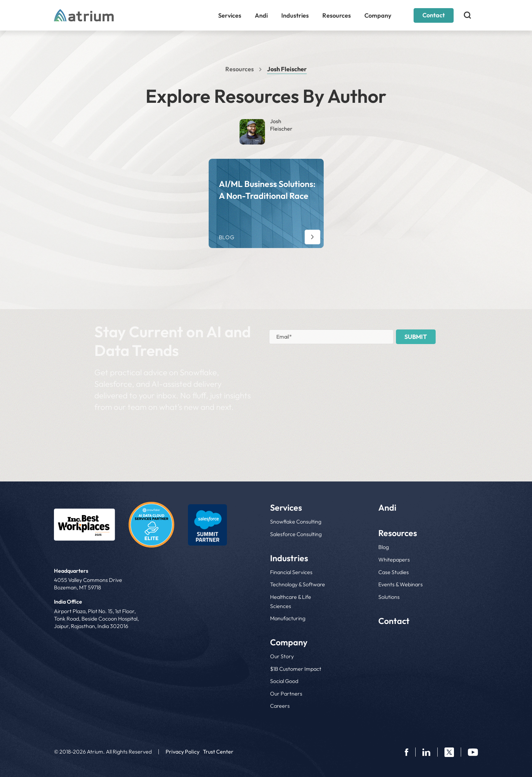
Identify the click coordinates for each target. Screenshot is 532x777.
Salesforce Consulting (296, 534)
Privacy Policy (183, 752)
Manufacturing (288, 618)
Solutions (389, 597)
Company (378, 15)
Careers (280, 706)
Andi (261, 15)
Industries (295, 15)
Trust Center (218, 752)
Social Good (284, 681)
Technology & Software (298, 584)
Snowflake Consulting (296, 522)
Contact (434, 15)
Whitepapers (394, 560)
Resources (337, 15)
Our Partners (286, 694)
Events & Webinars (401, 584)
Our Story (282, 656)
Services (230, 15)
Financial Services (291, 572)
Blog (384, 547)
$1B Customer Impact (296, 669)
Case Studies (394, 572)
